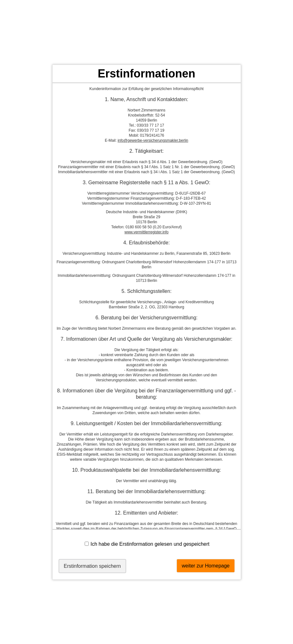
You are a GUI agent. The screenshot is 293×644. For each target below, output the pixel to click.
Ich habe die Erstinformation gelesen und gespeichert (147, 544)
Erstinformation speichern (92, 566)
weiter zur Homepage (206, 566)
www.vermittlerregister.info (146, 232)
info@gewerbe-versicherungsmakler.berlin (153, 140)
